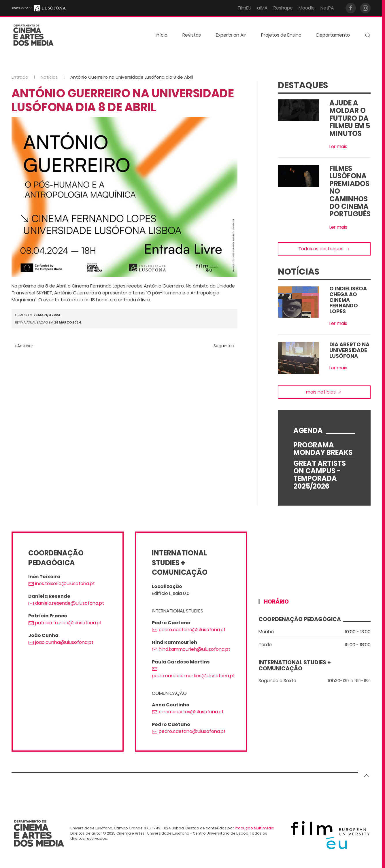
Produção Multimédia (255, 828)
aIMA (262, 8)
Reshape (283, 8)
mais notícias (324, 392)
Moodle (307, 8)
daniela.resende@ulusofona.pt (66, 603)
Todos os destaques (324, 249)
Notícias (49, 77)
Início (162, 35)
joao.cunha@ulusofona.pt (61, 642)
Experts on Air (231, 35)
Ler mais (338, 146)
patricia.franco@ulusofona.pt (65, 623)
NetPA (327, 8)
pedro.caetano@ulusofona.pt (189, 630)
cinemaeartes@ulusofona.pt (188, 712)
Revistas (192, 35)
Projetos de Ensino (281, 35)
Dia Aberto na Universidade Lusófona (349, 350)
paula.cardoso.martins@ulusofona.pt (193, 672)
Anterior (24, 346)
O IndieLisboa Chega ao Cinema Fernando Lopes (348, 300)
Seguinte (224, 346)
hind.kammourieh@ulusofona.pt (191, 649)
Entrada (20, 77)
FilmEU (245, 8)
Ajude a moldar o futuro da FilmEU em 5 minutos (350, 118)
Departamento (333, 35)
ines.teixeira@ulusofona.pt (62, 584)
